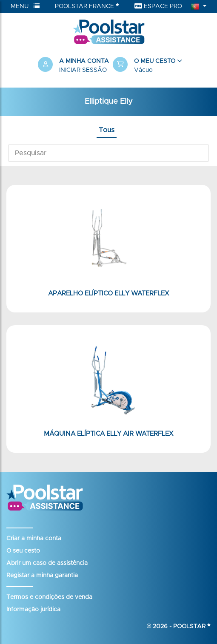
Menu (25, 6)
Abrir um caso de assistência (47, 563)
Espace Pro (158, 6)
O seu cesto (23, 551)
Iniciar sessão (83, 70)
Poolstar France (87, 6)
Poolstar (192, 627)
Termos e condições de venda (49, 597)
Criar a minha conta (34, 539)
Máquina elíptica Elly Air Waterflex (108, 434)
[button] (146, 66)
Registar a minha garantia (42, 576)
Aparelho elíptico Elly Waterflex (108, 294)
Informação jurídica (33, 610)
